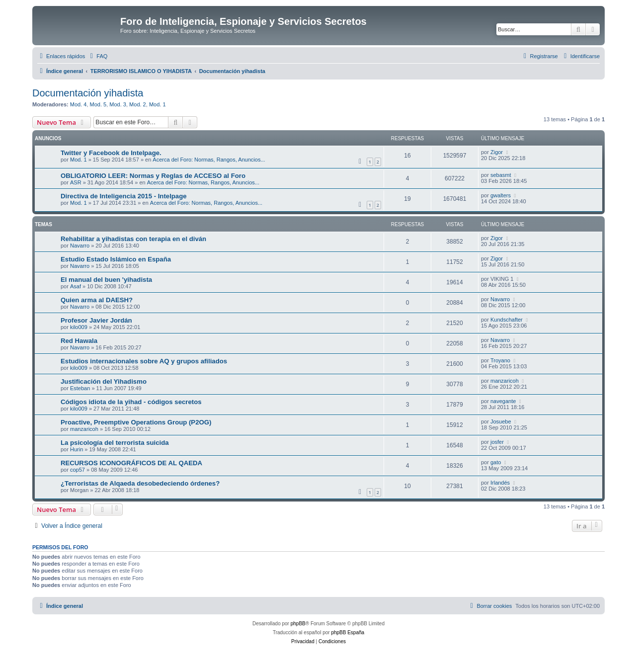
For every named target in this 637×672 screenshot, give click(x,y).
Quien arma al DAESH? (97, 300)
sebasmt (501, 175)
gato (496, 462)
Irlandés (500, 483)
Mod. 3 (118, 104)
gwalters (501, 195)
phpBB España (348, 632)
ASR (76, 182)
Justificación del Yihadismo (104, 381)
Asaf (76, 286)
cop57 (78, 470)
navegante (503, 401)
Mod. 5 (98, 104)
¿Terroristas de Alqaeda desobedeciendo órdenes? (140, 483)
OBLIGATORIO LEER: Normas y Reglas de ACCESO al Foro (153, 176)
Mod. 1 (158, 104)
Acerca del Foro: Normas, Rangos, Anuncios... (209, 160)
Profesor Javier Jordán (96, 320)
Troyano (500, 360)
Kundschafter (507, 320)
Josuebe (501, 421)
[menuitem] (97, 56)
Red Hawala (79, 341)
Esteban (80, 388)
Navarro (80, 246)
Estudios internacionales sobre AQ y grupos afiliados (144, 361)
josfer (497, 442)
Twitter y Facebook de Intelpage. (111, 153)
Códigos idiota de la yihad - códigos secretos (131, 402)
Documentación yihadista (88, 93)
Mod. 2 (138, 104)
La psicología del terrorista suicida (115, 443)
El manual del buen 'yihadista (106, 280)
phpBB (298, 624)
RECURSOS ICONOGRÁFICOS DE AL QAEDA (131, 463)
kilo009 (79, 327)
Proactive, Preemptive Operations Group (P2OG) (136, 422)
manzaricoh (505, 381)
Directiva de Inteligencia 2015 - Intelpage (124, 196)
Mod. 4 (79, 104)
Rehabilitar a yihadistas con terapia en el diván (133, 239)
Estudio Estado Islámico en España (116, 259)
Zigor (497, 152)
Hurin (77, 449)
